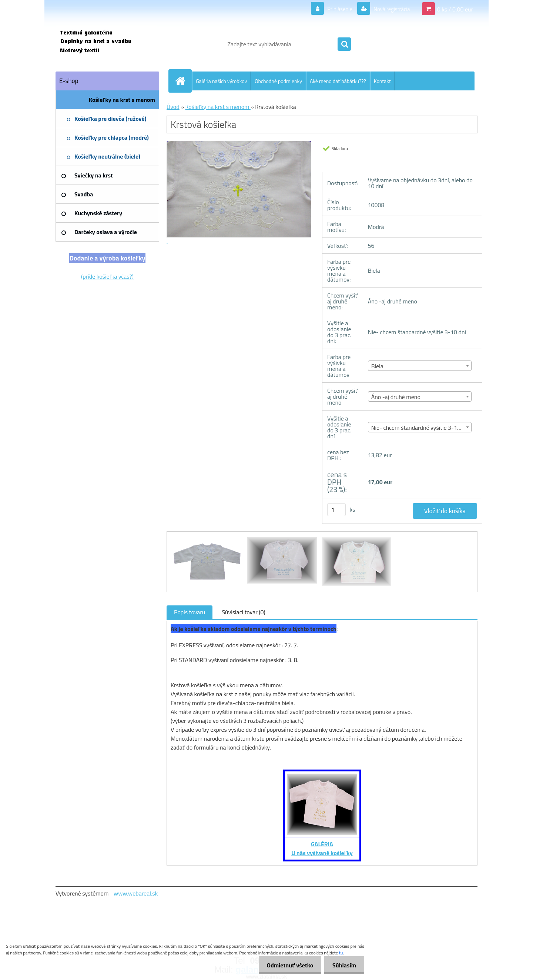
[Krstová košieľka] (208, 538)
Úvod (173, 107)
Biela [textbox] (377, 366)
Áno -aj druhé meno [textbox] (396, 397)
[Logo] (106, 44)
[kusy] (336, 510)
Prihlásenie (335, 9)
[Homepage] (183, 81)
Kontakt (382, 81)
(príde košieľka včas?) (107, 276)
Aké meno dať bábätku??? (338, 81)
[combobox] (420, 366)
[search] (344, 44)
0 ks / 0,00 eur (455, 9)
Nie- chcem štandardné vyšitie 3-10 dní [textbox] (420, 428)
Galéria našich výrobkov (221, 81)
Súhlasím (343, 965)
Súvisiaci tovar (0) (243, 612)
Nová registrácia (390, 9)
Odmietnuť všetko (286, 965)
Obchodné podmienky (278, 81)
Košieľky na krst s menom (218, 107)
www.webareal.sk (136, 893)
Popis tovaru (190, 612)
